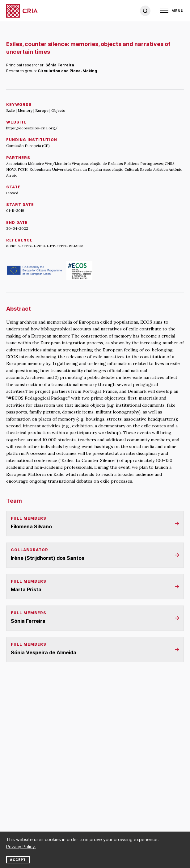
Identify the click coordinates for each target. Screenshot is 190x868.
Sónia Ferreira (60, 65)
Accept (18, 860)
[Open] (172, 11)
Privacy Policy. (21, 847)
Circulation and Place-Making (67, 71)
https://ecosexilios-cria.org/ (32, 128)
